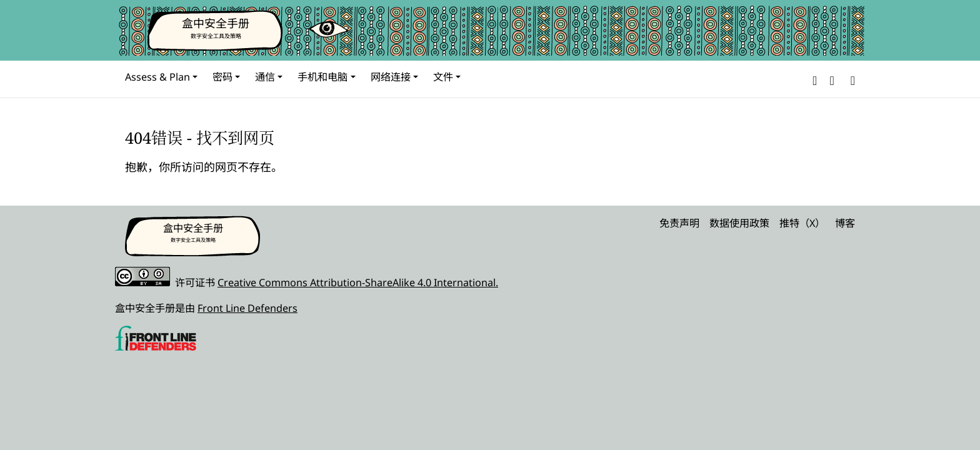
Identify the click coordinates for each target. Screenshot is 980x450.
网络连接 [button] (391, 77)
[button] (815, 79)
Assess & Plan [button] (157, 77)
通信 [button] (265, 77)
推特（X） (802, 223)
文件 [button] (443, 77)
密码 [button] (222, 77)
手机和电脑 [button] (322, 77)
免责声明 (679, 223)
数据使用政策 (739, 223)
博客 (845, 223)
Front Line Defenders (247, 308)
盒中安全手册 (216, 23)
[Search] (850, 79)
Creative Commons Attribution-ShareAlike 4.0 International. (358, 282)
